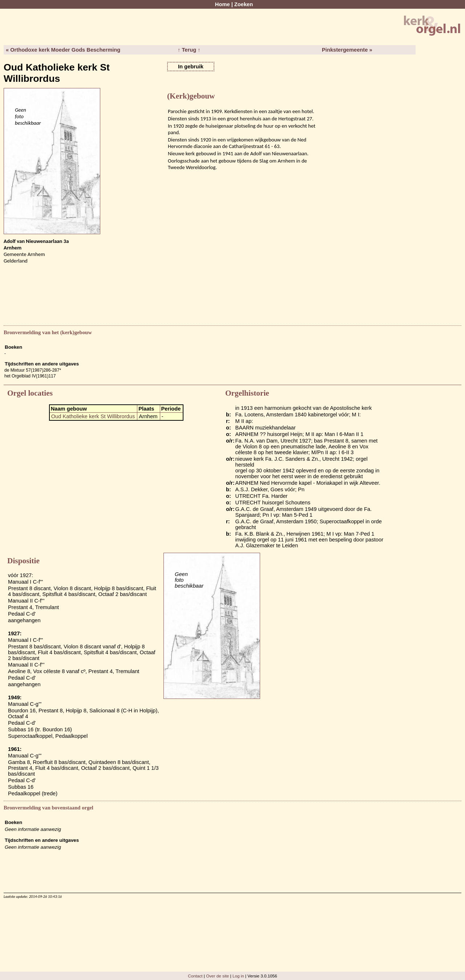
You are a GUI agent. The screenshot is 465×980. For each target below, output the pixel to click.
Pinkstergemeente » (347, 50)
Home (223, 4)
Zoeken (244, 4)
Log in (238, 976)
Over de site (217, 976)
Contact (195, 976)
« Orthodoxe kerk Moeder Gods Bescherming (63, 50)
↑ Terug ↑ (189, 50)
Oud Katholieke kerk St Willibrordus (93, 416)
